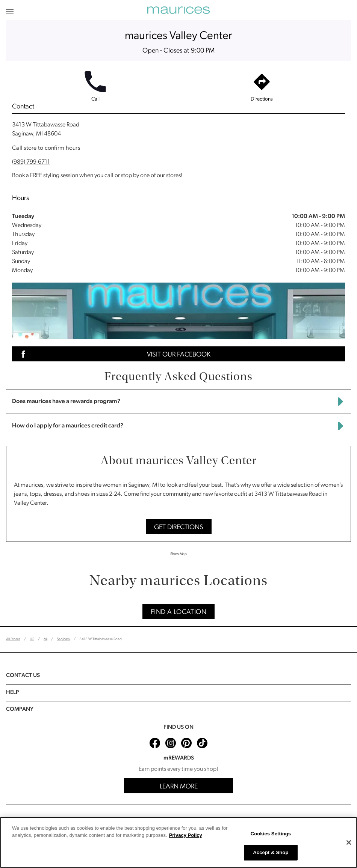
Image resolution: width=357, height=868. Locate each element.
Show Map (178, 554)
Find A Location (178, 612)
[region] (178, 842)
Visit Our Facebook (113, 354)
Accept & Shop (271, 852)
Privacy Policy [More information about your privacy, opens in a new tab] (186, 835)
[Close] (349, 842)
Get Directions (179, 527)
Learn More (179, 787)
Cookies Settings (271, 834)
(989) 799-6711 (31, 162)
